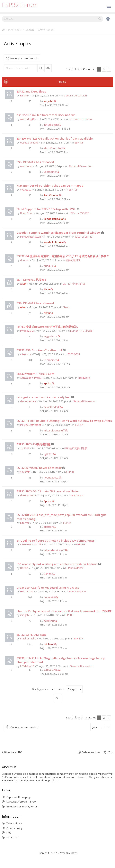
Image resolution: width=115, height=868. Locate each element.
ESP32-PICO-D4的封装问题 (34, 444)
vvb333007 (26, 190)
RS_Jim (24, 95)
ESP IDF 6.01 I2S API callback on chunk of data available (55, 138)
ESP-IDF (79, 143)
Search (41, 68)
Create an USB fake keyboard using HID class (48, 588)
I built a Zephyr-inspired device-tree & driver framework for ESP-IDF (64, 611)
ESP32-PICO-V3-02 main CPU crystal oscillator (48, 491)
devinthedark (28, 401)
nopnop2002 (51, 478)
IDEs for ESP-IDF (79, 213)
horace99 (49, 597)
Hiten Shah (27, 213)
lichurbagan (51, 125)
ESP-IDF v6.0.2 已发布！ (32, 280)
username (26, 166)
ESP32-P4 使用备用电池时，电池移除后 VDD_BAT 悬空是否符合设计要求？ (63, 256)
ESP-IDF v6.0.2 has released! (36, 162)
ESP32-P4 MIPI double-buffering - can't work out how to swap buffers (64, 421)
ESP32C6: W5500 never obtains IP (39, 468)
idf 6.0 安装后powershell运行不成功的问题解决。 (48, 327)
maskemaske (28, 638)
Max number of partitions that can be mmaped (50, 186)
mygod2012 (27, 331)
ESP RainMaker (74, 568)
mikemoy (26, 354)
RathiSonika (51, 195)
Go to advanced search (24, 58)
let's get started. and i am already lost (44, 397)
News (66, 307)
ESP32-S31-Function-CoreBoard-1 (39, 350)
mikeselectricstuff (31, 237)
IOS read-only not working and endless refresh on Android (57, 564)
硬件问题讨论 (73, 260)
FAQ (9, 833)
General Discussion (75, 95)
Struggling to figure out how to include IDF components (56, 541)
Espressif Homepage (19, 797)
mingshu (25, 615)
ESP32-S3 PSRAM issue (32, 635)
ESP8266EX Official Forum (21, 802)
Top (111, 752)
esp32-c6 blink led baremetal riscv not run (46, 115)
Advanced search (48, 68)
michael (49, 644)
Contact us (13, 837)
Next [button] (109, 69)
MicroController (53, 148)
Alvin (23, 284)
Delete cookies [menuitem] (91, 752)
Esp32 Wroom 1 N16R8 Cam (35, 374)
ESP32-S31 (74, 354)
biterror (25, 523)
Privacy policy (14, 828)
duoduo (25, 260)
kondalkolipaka (53, 219)
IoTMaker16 (27, 666)
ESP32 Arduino (77, 591)
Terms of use (14, 823)
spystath (25, 472)
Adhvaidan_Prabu (31, 378)
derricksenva (28, 495)
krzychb (49, 101)
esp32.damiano (29, 143)
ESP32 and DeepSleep (31, 91)
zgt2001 (25, 448)
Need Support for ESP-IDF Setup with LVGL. (46, 209)
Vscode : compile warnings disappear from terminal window (59, 233)
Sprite (47, 383)
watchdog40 (27, 119)
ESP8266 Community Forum (22, 806)
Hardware (84, 378)
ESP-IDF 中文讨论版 (74, 284)
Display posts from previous (57, 689)
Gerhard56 (27, 591)
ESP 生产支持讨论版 (76, 448)
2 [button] (104, 69)
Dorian (24, 568)
